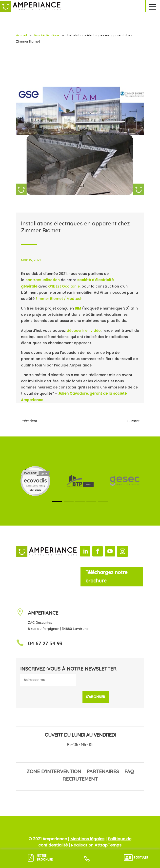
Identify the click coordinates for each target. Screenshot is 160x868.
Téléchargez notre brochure (106, 576)
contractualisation (43, 280)
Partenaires (103, 772)
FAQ (129, 772)
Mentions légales (87, 839)
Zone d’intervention (54, 772)
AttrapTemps (108, 845)
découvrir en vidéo (84, 331)
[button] (57, 501)
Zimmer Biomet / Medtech (59, 299)
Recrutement (80, 780)
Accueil (21, 35)
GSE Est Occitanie (64, 286)
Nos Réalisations (47, 35)
